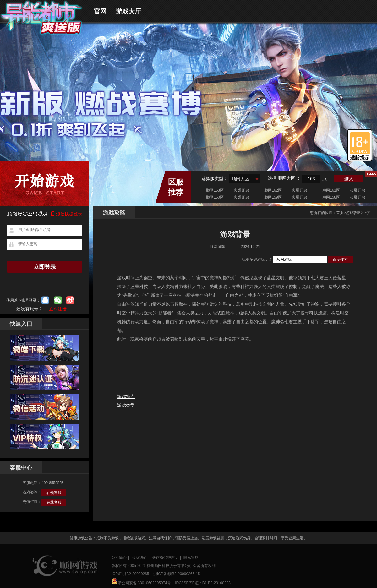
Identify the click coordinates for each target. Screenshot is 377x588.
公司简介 (119, 558)
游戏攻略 (353, 213)
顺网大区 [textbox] (240, 179)
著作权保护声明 (165, 558)
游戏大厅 (128, 11)
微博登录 (70, 300)
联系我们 (139, 558)
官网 (100, 11)
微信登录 (58, 300)
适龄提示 (360, 145)
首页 (340, 213)
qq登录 (45, 300)
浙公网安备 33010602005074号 (141, 582)
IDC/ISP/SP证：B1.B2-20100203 (203, 583)
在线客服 (54, 493)
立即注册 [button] (58, 309)
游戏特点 (126, 396)
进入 (349, 179)
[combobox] (245, 179)
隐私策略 (191, 558)
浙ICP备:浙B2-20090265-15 (177, 574)
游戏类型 (126, 405)
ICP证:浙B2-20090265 (130, 574)
